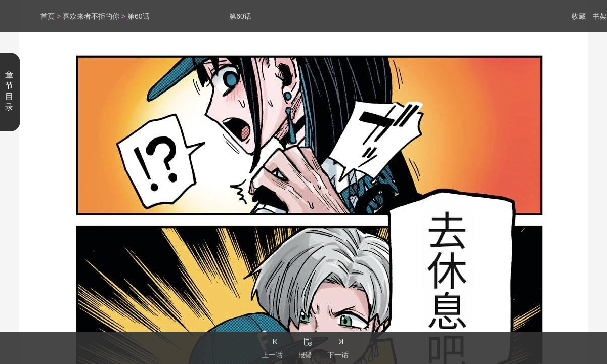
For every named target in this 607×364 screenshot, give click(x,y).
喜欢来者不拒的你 (91, 16)
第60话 (139, 16)
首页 (48, 16)
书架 (600, 16)
